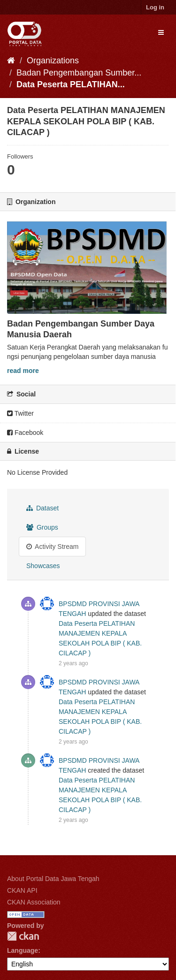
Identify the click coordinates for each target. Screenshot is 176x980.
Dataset (42, 508)
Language (23, 950)
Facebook (25, 433)
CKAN (23, 936)
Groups (42, 527)
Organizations (53, 61)
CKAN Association (34, 902)
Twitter (20, 413)
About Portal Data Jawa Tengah (53, 879)
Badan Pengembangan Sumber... (79, 73)
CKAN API (22, 890)
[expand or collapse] (161, 32)
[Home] (11, 61)
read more (23, 371)
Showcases (43, 566)
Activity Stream (52, 547)
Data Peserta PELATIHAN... (71, 84)
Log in (155, 7)
